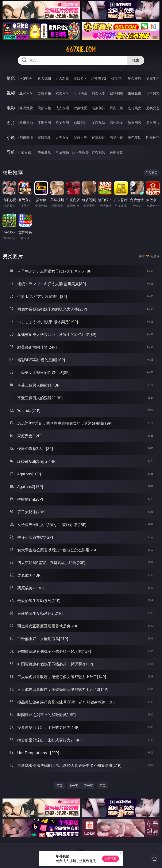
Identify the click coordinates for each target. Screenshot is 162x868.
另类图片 (153, 123)
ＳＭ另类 (153, 93)
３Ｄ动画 (80, 93)
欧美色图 (62, 123)
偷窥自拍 (26, 123)
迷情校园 (99, 138)
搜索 (136, 60)
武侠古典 (80, 138)
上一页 (74, 786)
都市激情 (26, 138)
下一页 (88, 786)
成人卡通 (62, 108)
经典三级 (116, 108)
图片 (11, 123)
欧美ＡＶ (62, 93)
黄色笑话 (135, 138)
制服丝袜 (99, 108)
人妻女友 (62, 138)
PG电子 (26, 78)
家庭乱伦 (44, 138)
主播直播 (135, 93)
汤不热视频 (80, 152)
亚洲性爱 (26, 108)
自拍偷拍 (44, 93)
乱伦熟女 (135, 108)
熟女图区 (135, 123)
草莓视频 (62, 152)
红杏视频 (99, 152)
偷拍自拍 (44, 108)
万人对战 (62, 78)
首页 (59, 786)
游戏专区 (80, 78)
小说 (11, 137)
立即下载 (111, 859)
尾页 (103, 786)
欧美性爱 (80, 108)
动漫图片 (80, 123)
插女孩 (26, 152)
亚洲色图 (44, 123)
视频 (11, 93)
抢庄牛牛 (153, 78)
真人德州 (44, 78)
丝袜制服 (116, 93)
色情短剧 (116, 152)
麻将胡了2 (98, 78)
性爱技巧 (153, 138)
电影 (11, 108)
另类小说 (116, 138)
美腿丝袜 (99, 123)
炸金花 (116, 78)
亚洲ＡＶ (26, 93)
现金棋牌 (135, 78)
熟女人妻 (99, 93)
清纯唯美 (116, 123)
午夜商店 (44, 152)
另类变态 (153, 108)
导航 (11, 152)
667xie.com (81, 49)
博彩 (11, 78)
